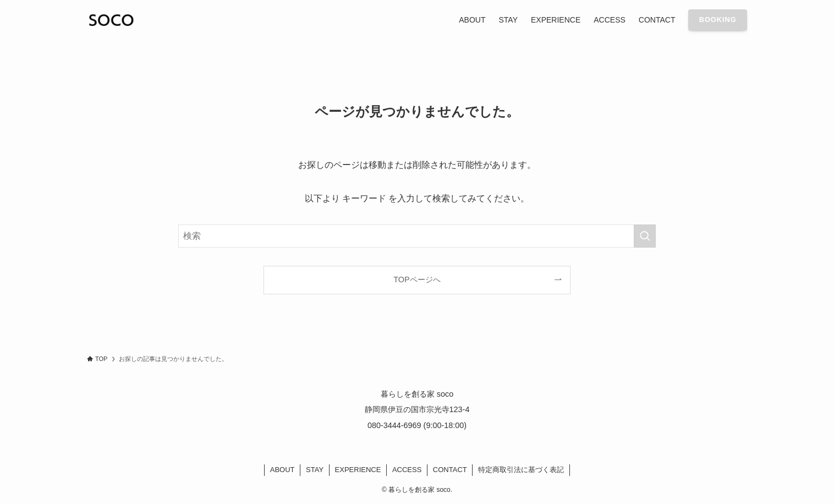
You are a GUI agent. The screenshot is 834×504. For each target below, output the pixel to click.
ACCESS (407, 470)
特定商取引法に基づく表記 (521, 470)
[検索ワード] (417, 236)
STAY (315, 470)
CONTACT (450, 470)
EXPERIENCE (358, 470)
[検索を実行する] (645, 236)
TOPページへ (417, 280)
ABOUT (282, 470)
